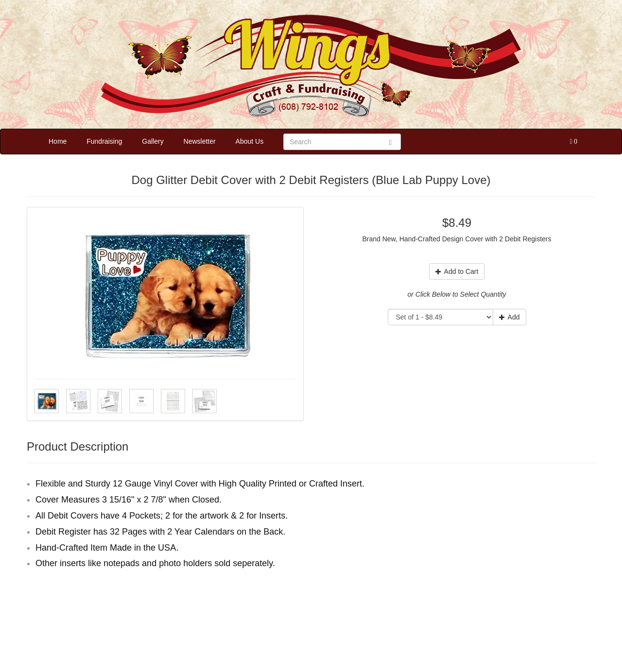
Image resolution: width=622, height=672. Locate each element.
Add (510, 317)
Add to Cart (457, 271)
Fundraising (104, 141)
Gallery (153, 141)
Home (58, 141)
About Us (250, 141)
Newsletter (200, 141)
